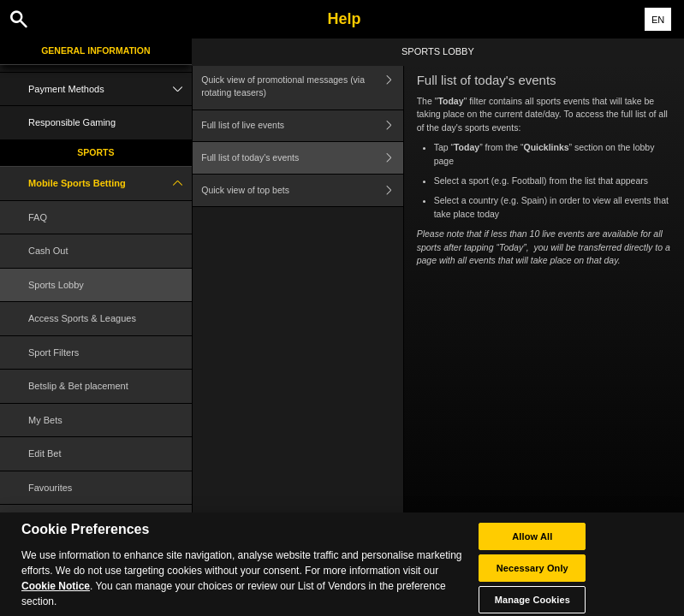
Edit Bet (45, 453)
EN (658, 20)
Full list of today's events (302, 158)
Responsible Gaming (72, 122)
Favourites (50, 488)
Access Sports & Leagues (82, 318)
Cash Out (48, 251)
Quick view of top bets (302, 190)
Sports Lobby (56, 285)
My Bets (45, 420)
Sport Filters (54, 352)
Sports (95, 152)
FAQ (38, 217)
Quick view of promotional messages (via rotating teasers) (302, 87)
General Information (95, 50)
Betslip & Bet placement (78, 386)
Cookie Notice (56, 592)
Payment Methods (110, 89)
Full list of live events (302, 126)
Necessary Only (532, 574)
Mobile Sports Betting (110, 184)
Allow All (532, 542)
